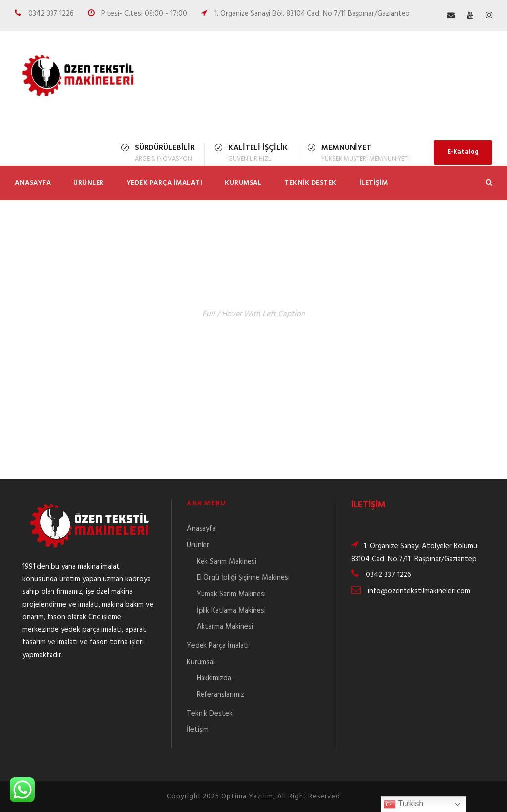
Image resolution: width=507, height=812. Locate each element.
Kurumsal (243, 183)
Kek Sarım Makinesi (227, 562)
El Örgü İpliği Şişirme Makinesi (243, 578)
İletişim (374, 183)
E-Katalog (463, 152)
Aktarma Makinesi (225, 627)
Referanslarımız (220, 695)
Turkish (404, 804)
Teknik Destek (310, 183)
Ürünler (89, 183)
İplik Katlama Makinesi (231, 611)
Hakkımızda (214, 678)
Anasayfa (33, 183)
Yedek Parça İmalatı (165, 183)
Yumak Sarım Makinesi (231, 594)
